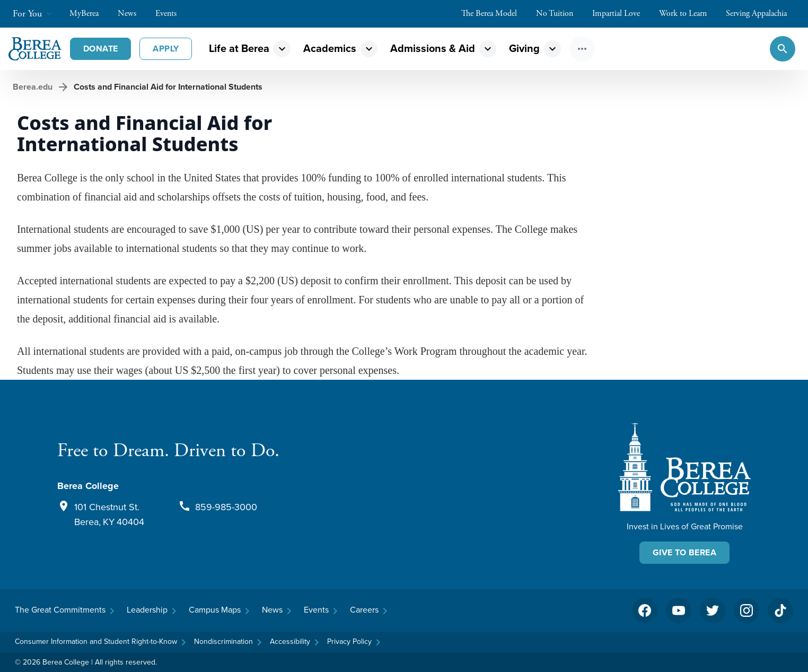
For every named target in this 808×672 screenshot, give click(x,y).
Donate (100, 49)
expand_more (282, 49)
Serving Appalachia (762, 14)
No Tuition (560, 14)
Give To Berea (684, 552)
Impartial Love (621, 14)
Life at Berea (239, 49)
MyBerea (89, 14)
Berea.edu (33, 87)
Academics (330, 49)
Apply (166, 49)
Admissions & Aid (433, 49)
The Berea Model (494, 14)
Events (171, 14)
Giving (524, 49)
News (132, 14)
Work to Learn (688, 14)
